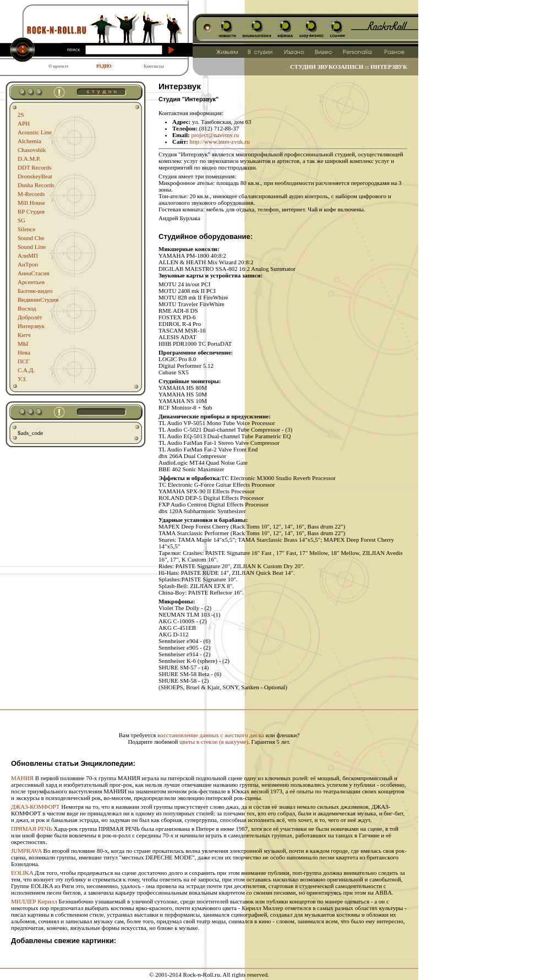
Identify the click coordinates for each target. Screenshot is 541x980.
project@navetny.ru (215, 135)
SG (21, 220)
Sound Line (32, 247)
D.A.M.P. (29, 159)
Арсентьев (31, 282)
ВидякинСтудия (38, 300)
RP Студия (31, 211)
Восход (27, 308)
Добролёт (30, 317)
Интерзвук (31, 326)
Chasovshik (32, 150)
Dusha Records (36, 185)
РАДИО (104, 66)
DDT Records (34, 167)
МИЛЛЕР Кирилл (34, 901)
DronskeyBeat (35, 176)
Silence (26, 229)
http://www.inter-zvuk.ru (220, 141)
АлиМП (28, 255)
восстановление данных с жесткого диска (211, 735)
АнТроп (28, 264)
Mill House (31, 203)
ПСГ (24, 361)
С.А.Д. (26, 370)
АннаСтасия (33, 273)
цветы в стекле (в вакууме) (214, 742)
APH (24, 123)
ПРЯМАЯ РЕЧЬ (32, 829)
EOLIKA (22, 873)
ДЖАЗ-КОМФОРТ (35, 807)
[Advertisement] (209, 714)
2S (21, 115)
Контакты (154, 66)
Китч (24, 335)
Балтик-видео (35, 291)
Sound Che (31, 238)
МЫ (23, 344)
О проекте (59, 66)
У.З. (22, 379)
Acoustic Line (35, 132)
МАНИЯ (22, 778)
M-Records (31, 194)
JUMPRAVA (26, 851)
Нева (24, 352)
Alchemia (29, 141)
